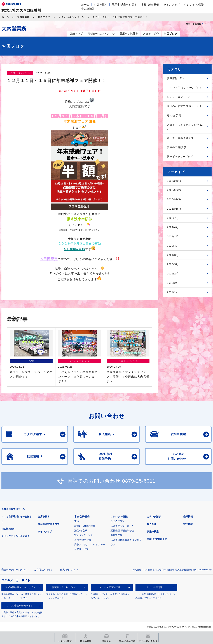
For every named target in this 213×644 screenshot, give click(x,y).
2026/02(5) (174, 199)
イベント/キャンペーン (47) (184, 88)
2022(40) (173, 246)
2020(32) (173, 264)
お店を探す (101, 5)
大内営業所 (23, 17)
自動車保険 (116, 535)
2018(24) (173, 283)
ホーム (85, 5)
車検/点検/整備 (150, 5)
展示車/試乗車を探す (124, 5)
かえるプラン (118, 521)
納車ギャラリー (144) (180, 157)
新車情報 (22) (175, 78)
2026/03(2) (174, 190)
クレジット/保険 (194, 5)
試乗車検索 (153, 532)
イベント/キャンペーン (71, 17)
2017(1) (172, 292)
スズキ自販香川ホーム (13, 509)
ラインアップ (172, 5)
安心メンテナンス (84, 535)
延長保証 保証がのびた (123, 531)
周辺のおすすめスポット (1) (184, 106)
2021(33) (173, 255)
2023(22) (173, 236)
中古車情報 (88, 9)
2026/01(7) (174, 209)
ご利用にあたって (43, 570)
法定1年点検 (81, 531)
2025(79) (173, 218)
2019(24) (173, 274)
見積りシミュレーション (65, 587)
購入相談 (152, 524)
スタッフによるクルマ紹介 (15, 536)
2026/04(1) (174, 181)
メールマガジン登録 (110, 587)
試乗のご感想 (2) (177, 147)
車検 (77, 521)
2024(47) (173, 227)
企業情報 (188, 517)
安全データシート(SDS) (14, 570)
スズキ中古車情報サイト (20, 606)
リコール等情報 (154, 587)
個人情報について (69, 570)
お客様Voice (8, 529)
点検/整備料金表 (83, 540)
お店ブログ (44, 17)
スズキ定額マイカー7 (122, 526)
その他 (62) (174, 115)
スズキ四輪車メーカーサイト (20, 587)
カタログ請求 (154, 517)
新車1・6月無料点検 (85, 526)
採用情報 (188, 524)
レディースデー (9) (179, 97)
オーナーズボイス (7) (180, 138)
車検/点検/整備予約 (157, 539)
